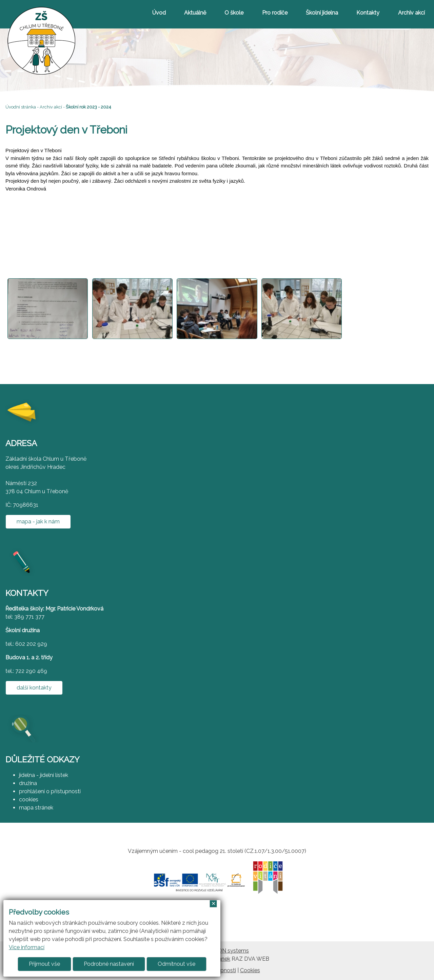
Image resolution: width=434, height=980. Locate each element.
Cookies (250, 970)
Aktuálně (195, 13)
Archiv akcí (411, 13)
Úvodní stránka (21, 107)
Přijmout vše (44, 964)
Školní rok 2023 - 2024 (88, 107)
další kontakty (34, 688)
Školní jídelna (322, 13)
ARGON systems (228, 951)
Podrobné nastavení (109, 964)
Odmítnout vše (176, 964)
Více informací (27, 947)
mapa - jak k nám (38, 522)
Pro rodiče (275, 13)
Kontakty (368, 13)
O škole (234, 13)
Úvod (159, 13)
